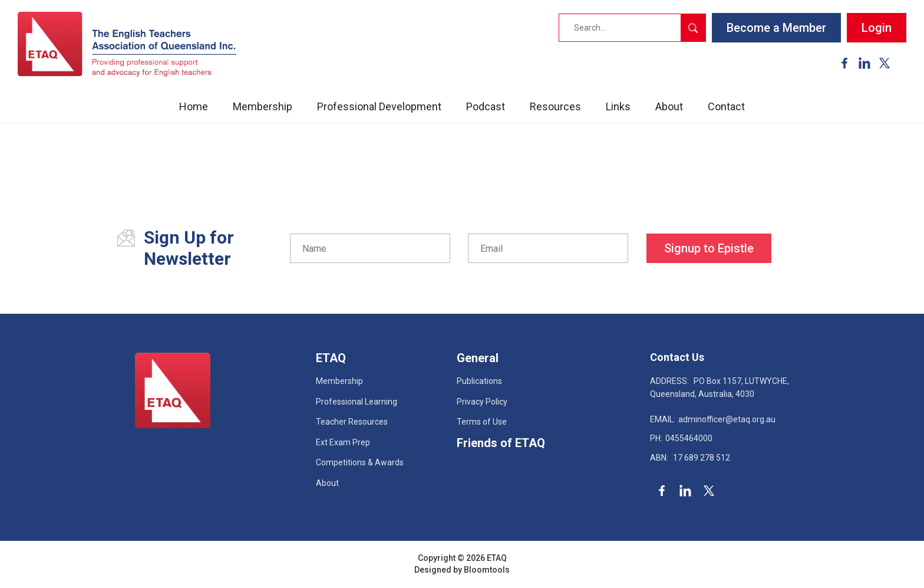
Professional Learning (357, 402)
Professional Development (379, 106)
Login (877, 28)
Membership (263, 106)
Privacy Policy (482, 402)
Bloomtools (487, 570)
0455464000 (681, 438)
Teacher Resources (352, 422)
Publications (479, 381)
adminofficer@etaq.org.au (713, 419)
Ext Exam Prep (343, 442)
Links (618, 106)
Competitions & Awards (360, 462)
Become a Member (776, 28)
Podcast (486, 106)
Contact (726, 106)
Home (194, 106)
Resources (555, 106)
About (669, 106)
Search (693, 28)
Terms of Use (482, 422)
